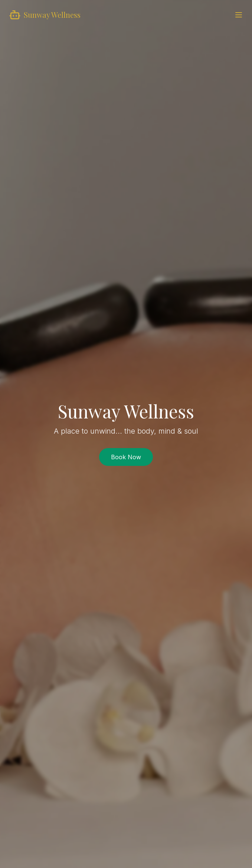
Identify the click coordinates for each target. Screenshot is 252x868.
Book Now (126, 457)
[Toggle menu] (239, 15)
